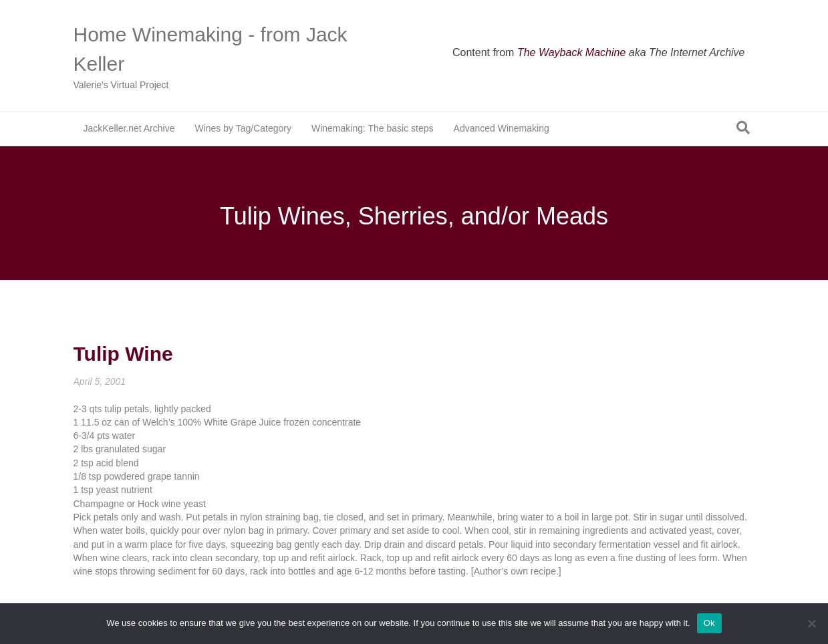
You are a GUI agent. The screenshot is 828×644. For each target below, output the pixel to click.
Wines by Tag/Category (243, 128)
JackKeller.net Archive (129, 128)
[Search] (743, 128)
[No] (811, 623)
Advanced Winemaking (502, 128)
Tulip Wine (123, 354)
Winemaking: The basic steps (373, 128)
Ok (709, 623)
